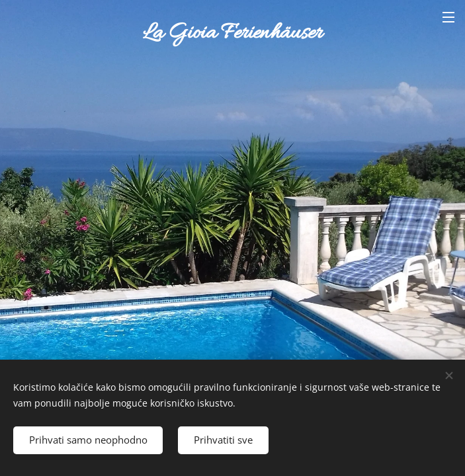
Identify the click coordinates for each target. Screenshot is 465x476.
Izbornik (448, 17)
